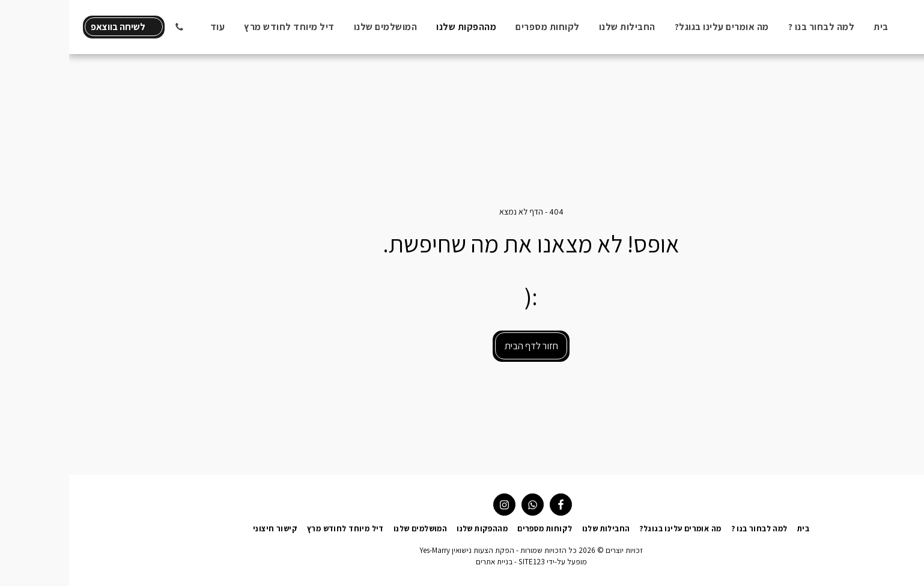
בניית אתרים (425, 562)
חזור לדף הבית (462, 346)
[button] (110, 27)
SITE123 (463, 562)
